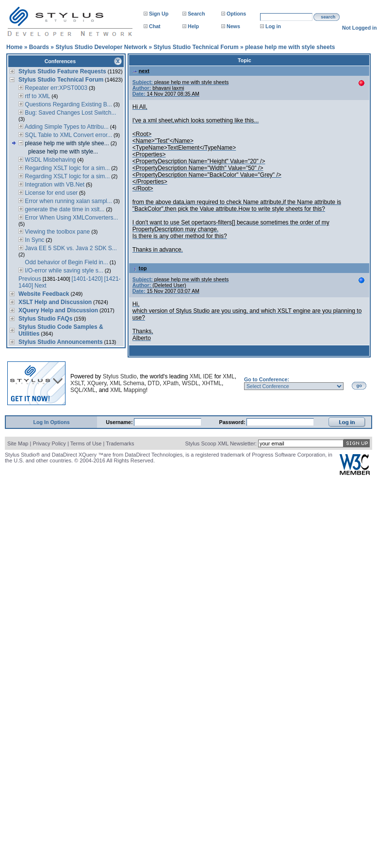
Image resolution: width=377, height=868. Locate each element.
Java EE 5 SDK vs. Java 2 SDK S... (70, 248)
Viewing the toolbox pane (57, 232)
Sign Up (159, 14)
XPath (171, 383)
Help (193, 26)
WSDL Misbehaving (49, 160)
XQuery (97, 383)
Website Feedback (44, 294)
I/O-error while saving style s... (63, 271)
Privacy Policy (49, 443)
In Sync (34, 240)
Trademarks (120, 443)
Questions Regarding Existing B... (68, 104)
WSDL (190, 383)
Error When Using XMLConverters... (71, 218)
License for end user (50, 193)
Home (14, 47)
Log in (273, 26)
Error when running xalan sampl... (68, 201)
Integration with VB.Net (54, 185)
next (141, 71)
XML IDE (201, 376)
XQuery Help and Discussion (58, 310)
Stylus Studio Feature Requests (62, 71)
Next (41, 286)
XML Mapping (128, 390)
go (359, 386)
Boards (39, 47)
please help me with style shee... (66, 143)
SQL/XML (83, 390)
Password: (233, 422)
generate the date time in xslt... (64, 209)
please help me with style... (63, 152)
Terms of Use (86, 443)
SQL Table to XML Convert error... (68, 135)
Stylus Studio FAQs (45, 319)
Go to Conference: (267, 379)
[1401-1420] (87, 279)
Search (197, 14)
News (233, 26)
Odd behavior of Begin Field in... (66, 262)
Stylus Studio (120, 376)
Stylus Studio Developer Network (101, 47)
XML (229, 376)
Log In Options (52, 422)
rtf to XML (37, 96)
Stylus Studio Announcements (61, 342)
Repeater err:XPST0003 (55, 88)
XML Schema (127, 383)
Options (236, 14)
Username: (120, 422)
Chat (155, 26)
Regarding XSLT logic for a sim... (66, 168)
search (328, 17)
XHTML (212, 383)
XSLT (77, 383)
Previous (30, 279)
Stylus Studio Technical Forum (196, 47)
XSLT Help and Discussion (55, 302)
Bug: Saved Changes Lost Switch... (70, 113)
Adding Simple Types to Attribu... (66, 127)
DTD (154, 383)
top (140, 268)
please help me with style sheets (290, 47)
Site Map (18, 443)
